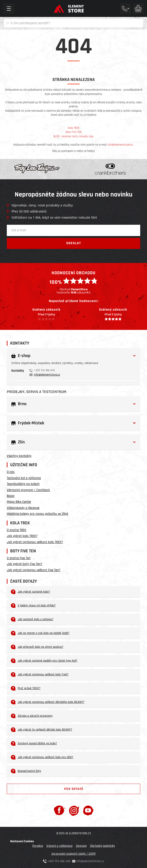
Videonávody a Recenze (23, 508)
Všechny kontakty (19, 456)
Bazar (11, 496)
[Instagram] (74, 810)
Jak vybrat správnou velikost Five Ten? (34, 570)
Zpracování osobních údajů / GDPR (73, 854)
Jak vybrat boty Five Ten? (25, 564)
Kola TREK (74, 128)
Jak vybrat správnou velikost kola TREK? (35, 542)
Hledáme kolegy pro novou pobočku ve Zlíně (37, 514)
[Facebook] (59, 810)
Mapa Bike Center (19, 502)
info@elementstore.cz (120, 145)
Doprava (81, 846)
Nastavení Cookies (22, 841)
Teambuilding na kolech (23, 484)
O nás (11, 472)
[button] (73, 356)
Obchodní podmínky (102, 846)
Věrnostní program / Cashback (28, 490)
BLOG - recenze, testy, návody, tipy (73, 136)
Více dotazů (74, 789)
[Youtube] (88, 810)
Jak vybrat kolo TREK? (22, 536)
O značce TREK (17, 530)
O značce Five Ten (19, 558)
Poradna (38, 846)
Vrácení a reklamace (59, 846)
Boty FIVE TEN (74, 132)
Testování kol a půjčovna (24, 478)
